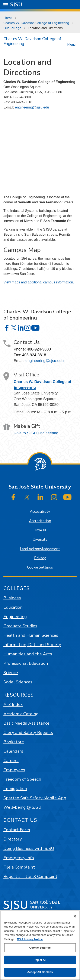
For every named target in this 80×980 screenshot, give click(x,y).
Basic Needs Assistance (26, 723)
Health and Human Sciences (31, 635)
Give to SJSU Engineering (36, 433)
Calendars (13, 751)
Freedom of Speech (22, 779)
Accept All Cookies (40, 972)
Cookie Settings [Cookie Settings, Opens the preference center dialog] (40, 948)
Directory (13, 839)
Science (11, 673)
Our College (12, 28)
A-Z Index (13, 705)
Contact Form (17, 830)
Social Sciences (18, 682)
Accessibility (40, 512)
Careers (11, 761)
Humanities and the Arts (28, 654)
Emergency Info (19, 858)
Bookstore (14, 742)
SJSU (16, 4)
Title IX (40, 530)
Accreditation (40, 521)
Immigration (15, 789)
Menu (71, 44)
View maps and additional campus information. (39, 282)
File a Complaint (19, 867)
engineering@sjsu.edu (32, 107)
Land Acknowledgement (40, 549)
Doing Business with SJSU (29, 848)
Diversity (40, 540)
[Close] (75, 916)
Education (13, 607)
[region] (40, 945)
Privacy (40, 558)
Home (8, 18)
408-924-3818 (34, 355)
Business (12, 598)
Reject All (40, 960)
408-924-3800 (39, 349)
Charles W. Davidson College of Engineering (36, 23)
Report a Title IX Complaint (30, 877)
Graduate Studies (20, 626)
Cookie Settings (40, 567)
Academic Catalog (21, 714)
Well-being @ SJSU (22, 807)
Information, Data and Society (32, 645)
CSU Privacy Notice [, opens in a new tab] (30, 939)
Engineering (15, 617)
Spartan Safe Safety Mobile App (35, 798)
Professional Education (26, 663)
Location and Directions (45, 28)
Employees (14, 770)
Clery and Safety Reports (28, 733)
